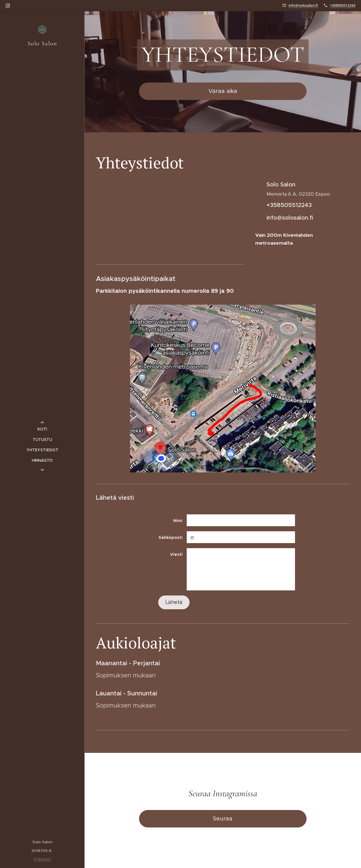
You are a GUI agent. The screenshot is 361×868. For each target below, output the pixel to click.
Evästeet (42, 859)
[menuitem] (42, 429)
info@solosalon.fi (303, 5)
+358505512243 (343, 5)
